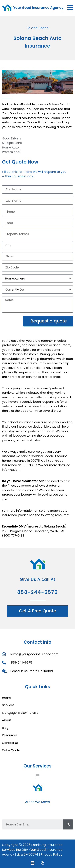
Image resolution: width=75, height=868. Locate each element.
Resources (10, 735)
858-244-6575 (37, 592)
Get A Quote (11, 750)
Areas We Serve (37, 802)
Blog (5, 728)
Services (8, 705)
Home (6, 698)
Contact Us (10, 743)
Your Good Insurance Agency (38, 8)
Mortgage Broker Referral (21, 713)
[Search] (68, 824)
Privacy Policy (52, 854)
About (6, 720)
